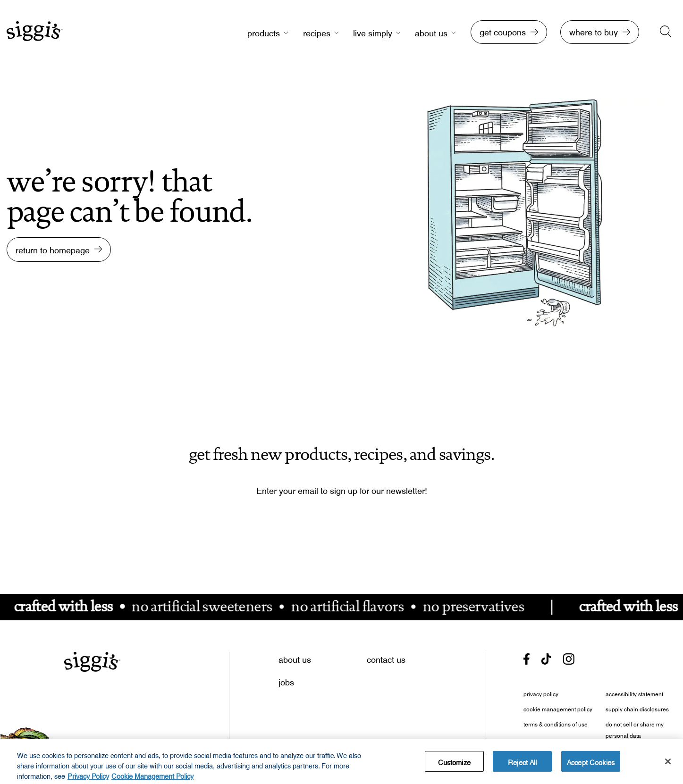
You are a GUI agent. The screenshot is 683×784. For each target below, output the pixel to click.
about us (431, 32)
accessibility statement (634, 693)
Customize (454, 764)
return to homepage (53, 248)
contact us (386, 658)
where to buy (594, 30)
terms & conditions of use (556, 723)
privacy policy (541, 693)
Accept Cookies (591, 764)
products (264, 32)
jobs (286, 680)
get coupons (503, 30)
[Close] (668, 765)
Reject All (522, 764)
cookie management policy (558, 708)
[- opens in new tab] (527, 659)
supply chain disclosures (637, 708)
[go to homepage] (35, 36)
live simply (373, 32)
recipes (317, 32)
